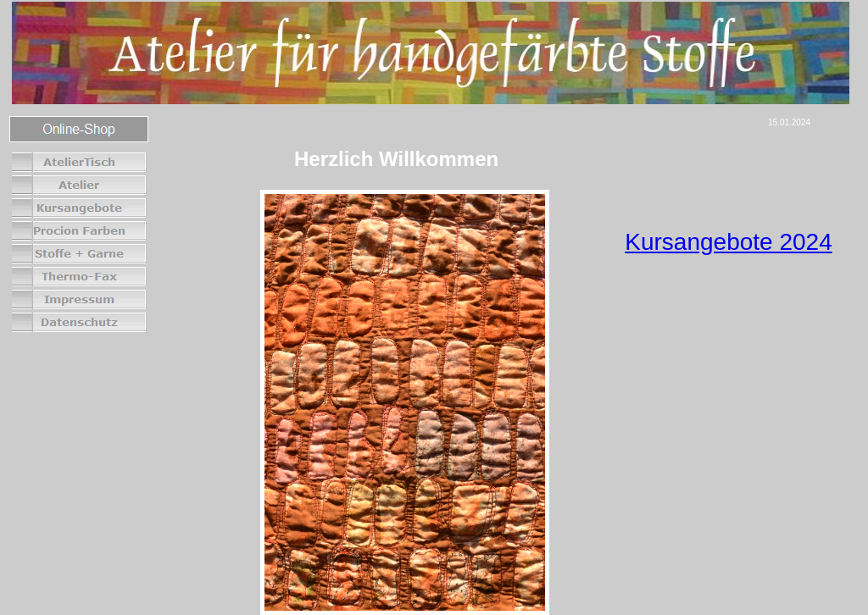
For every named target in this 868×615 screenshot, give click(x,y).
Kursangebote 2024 (728, 242)
